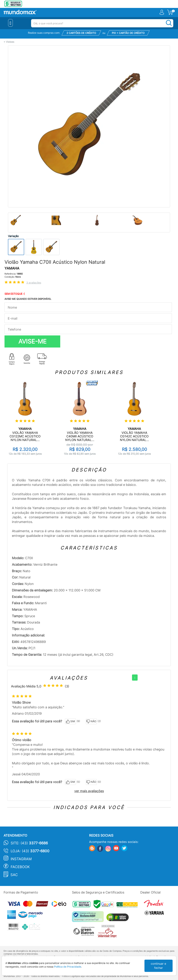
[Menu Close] (11, 23)
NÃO (91, 721)
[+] (135, 678)
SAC (14, 875)
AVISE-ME (32, 341)
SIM (70, 721)
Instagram (21, 859)
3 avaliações (34, 283)
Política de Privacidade (68, 967)
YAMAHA (12, 268)
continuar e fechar (158, 966)
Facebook (20, 867)
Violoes (10, 42)
